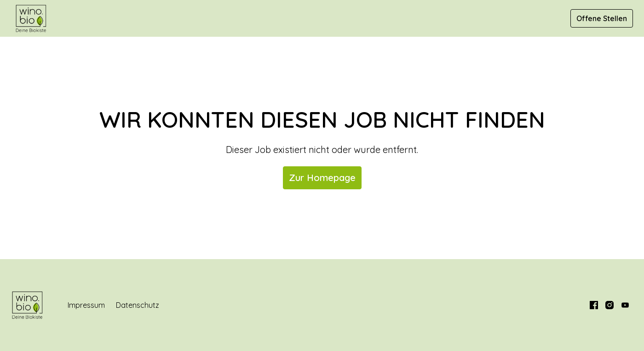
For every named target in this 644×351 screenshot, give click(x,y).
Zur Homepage (322, 178)
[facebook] (594, 305)
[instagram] (609, 305)
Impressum (86, 305)
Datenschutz (138, 305)
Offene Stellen (602, 18)
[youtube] (625, 305)
